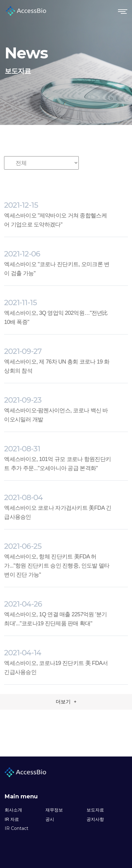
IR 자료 (12, 819)
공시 (50, 819)
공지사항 (95, 819)
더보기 (66, 702)
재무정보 (54, 810)
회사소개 (13, 810)
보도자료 (95, 810)
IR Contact (16, 828)
